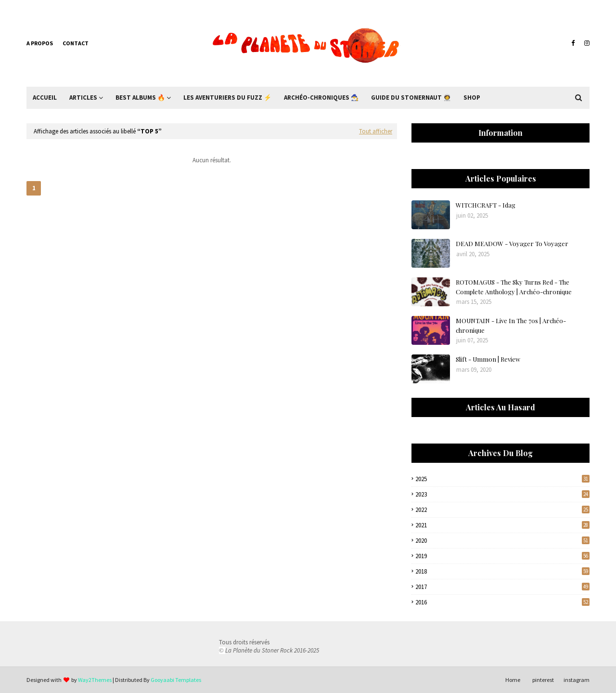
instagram (577, 680)
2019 (502, 556)
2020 (502, 541)
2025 (502, 479)
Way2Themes (95, 680)
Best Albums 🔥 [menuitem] (140, 98)
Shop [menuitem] (472, 98)
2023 (502, 494)
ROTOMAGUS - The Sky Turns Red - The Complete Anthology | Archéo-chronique (514, 287)
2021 (502, 525)
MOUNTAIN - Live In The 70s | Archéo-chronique (511, 325)
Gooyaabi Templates (176, 680)
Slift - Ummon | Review (488, 359)
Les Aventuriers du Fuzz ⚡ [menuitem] (227, 98)
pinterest (543, 680)
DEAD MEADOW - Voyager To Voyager (512, 243)
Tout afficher (376, 131)
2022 (502, 510)
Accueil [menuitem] (45, 98)
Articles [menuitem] (83, 98)
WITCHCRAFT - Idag (486, 205)
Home (513, 680)
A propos (40, 43)
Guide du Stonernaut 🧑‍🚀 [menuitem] (411, 98)
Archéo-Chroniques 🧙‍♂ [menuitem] (321, 98)
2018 (502, 571)
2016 (502, 602)
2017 (502, 587)
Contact (76, 43)
